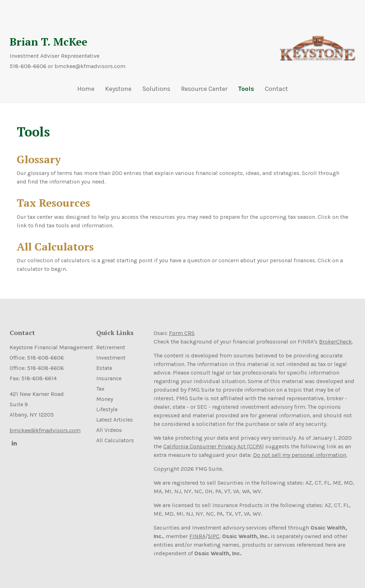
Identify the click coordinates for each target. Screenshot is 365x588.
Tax (100, 389)
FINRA (197, 536)
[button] (118, 91)
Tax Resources (53, 203)
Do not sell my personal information (300, 455)
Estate (104, 368)
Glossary (39, 159)
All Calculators (55, 247)
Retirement (111, 347)
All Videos (109, 430)
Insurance (109, 378)
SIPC (214, 536)
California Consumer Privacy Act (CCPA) (214, 446)
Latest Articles (115, 420)
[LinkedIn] (13, 443)
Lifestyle (107, 409)
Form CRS (182, 333)
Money (105, 399)
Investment (111, 358)
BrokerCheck (335, 342)
